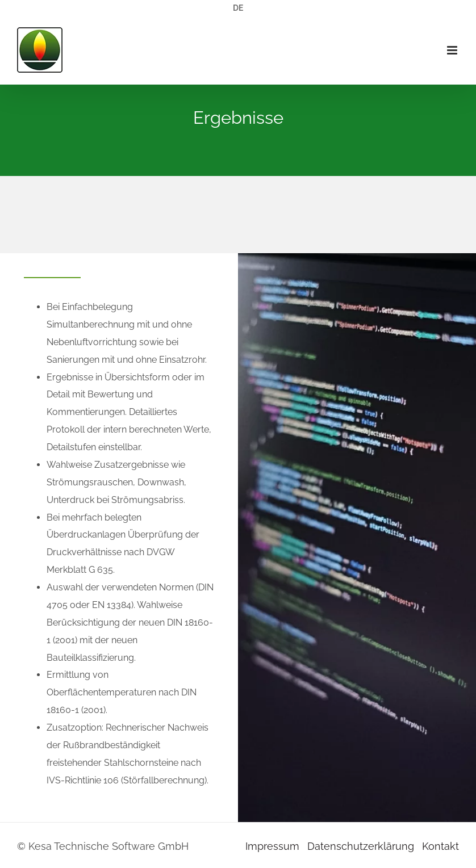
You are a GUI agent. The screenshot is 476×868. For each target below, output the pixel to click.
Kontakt (440, 846)
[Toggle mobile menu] (453, 50)
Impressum (272, 846)
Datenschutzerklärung (361, 846)
